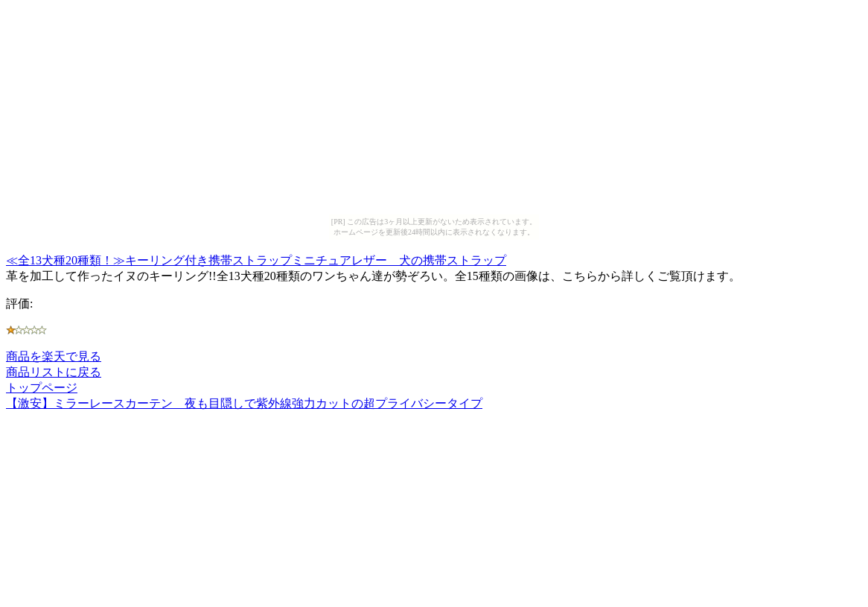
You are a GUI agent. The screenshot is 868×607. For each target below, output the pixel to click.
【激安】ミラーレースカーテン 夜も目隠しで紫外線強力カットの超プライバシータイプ (244, 403)
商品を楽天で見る (54, 356)
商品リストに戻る (54, 372)
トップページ (42, 388)
